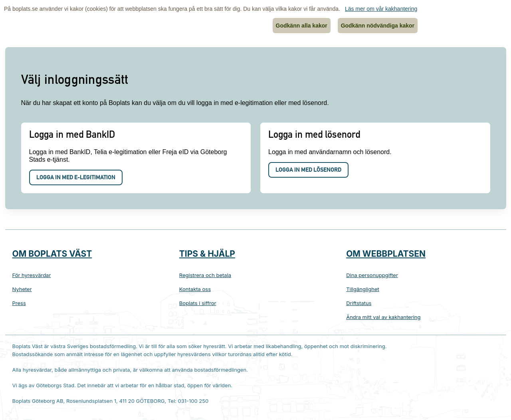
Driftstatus (359, 303)
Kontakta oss (195, 289)
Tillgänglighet (363, 289)
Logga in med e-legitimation (76, 178)
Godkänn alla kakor (302, 26)
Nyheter (22, 289)
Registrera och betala (205, 275)
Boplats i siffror (198, 303)
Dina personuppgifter (372, 275)
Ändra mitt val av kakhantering (383, 317)
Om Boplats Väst (52, 254)
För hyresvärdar (32, 275)
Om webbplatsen (386, 254)
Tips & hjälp (207, 254)
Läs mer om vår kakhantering (381, 9)
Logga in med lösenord (308, 170)
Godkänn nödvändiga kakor (378, 26)
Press (19, 303)
